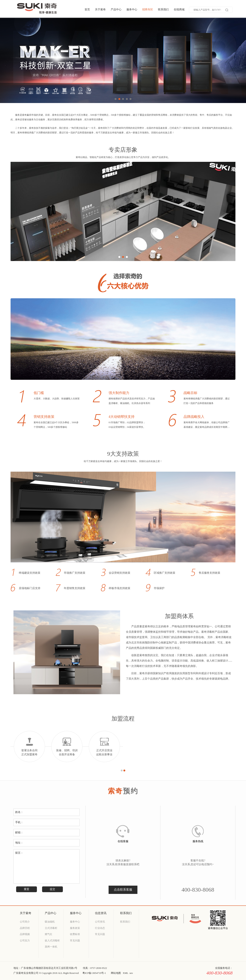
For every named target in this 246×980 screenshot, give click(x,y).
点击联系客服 (123, 890)
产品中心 (116, 10)
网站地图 (116, 973)
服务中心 (132, 10)
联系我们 (163, 10)
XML (125, 973)
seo (131, 973)
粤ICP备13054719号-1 (94, 973)
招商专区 (148, 10)
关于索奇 (100, 10)
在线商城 (179, 10)
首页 (87, 10)
